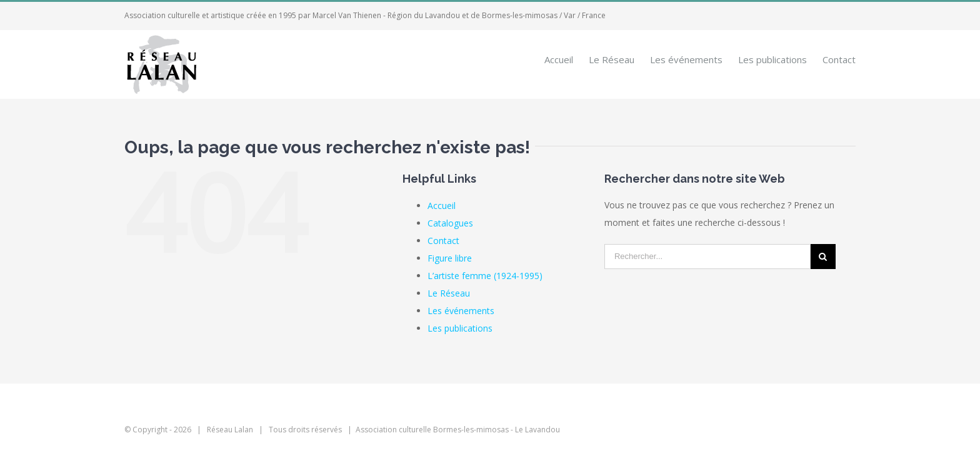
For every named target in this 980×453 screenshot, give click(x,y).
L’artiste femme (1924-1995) (485, 276)
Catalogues (450, 223)
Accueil (442, 206)
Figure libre (450, 258)
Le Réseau (449, 293)
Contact (443, 241)
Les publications (460, 328)
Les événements (461, 311)
